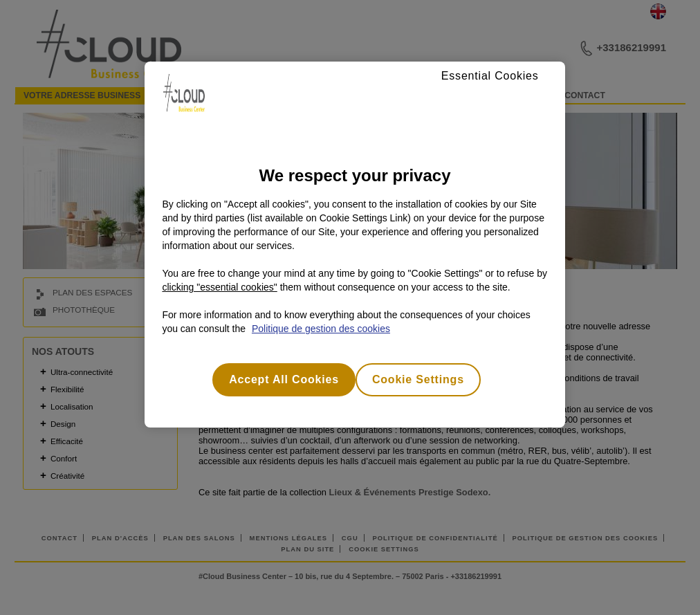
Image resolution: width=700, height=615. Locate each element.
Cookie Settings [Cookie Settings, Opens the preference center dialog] (418, 379)
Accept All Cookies (284, 379)
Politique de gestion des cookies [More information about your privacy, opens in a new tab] (321, 329)
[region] (354, 245)
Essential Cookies (490, 76)
